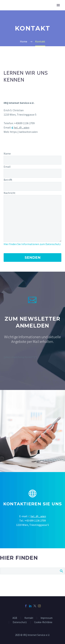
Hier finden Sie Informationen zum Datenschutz (32, 244)
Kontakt (29, 618)
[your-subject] (32, 186)
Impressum (47, 618)
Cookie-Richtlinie (43, 622)
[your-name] (32, 160)
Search (61, 571)
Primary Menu (58, 5)
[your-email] (32, 173)
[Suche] (32, 571)
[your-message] (32, 219)
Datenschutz (20, 622)
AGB (15, 618)
